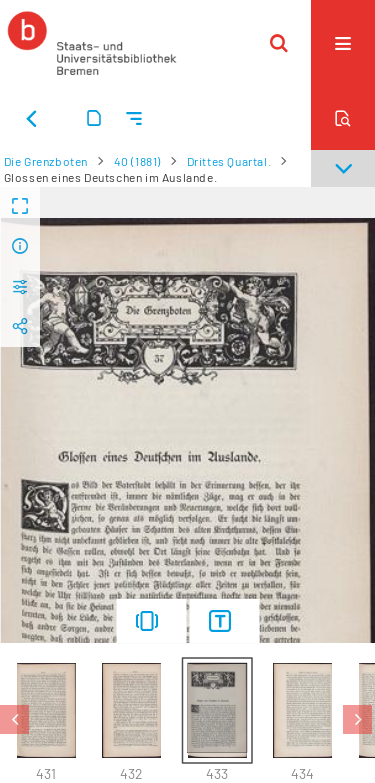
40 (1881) (137, 161)
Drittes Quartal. (229, 161)
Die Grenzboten (46, 161)
